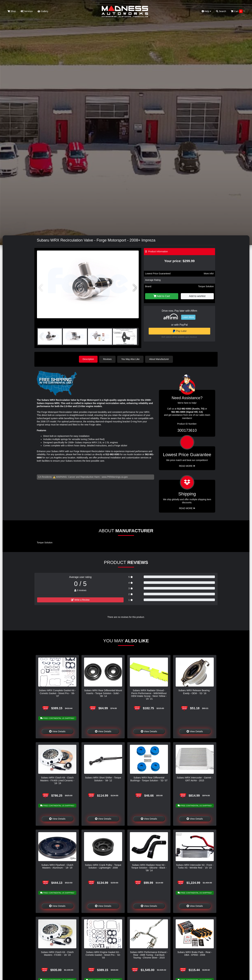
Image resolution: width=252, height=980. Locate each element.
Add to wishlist (197, 296)
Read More (187, 466)
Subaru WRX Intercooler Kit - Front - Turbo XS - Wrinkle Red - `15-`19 (195, 866)
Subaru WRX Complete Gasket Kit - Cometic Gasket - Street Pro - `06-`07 (57, 693)
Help (207, 11)
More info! (209, 274)
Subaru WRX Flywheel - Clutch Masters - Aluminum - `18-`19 (57, 866)
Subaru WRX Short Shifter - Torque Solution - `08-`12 (103, 779)
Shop (12, 11)
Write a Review (80, 600)
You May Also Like (131, 359)
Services (27, 11)
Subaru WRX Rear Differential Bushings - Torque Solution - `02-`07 (149, 779)
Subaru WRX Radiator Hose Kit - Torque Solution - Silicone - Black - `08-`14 (149, 868)
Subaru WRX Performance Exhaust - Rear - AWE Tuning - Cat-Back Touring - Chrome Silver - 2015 (149, 955)
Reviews (108, 359)
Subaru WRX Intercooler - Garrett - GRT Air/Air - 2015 (195, 779)
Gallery (43, 11)
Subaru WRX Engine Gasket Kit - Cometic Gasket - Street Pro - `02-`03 (103, 955)
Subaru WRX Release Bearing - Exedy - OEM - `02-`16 (195, 692)
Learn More (188, 317)
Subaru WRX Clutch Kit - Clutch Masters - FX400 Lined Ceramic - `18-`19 (57, 780)
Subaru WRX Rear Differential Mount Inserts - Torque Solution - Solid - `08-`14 (103, 693)
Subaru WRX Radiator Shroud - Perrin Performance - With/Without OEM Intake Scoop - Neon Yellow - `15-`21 (149, 694)
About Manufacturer (160, 359)
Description (88, 359)
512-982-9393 (112, 454)
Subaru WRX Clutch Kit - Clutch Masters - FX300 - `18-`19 (57, 953)
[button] (135, 288)
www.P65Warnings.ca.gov (115, 477)
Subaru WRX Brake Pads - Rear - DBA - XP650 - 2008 (195, 953)
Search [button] (221, 11)
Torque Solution (206, 286)
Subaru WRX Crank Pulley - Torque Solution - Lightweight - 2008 (103, 866)
